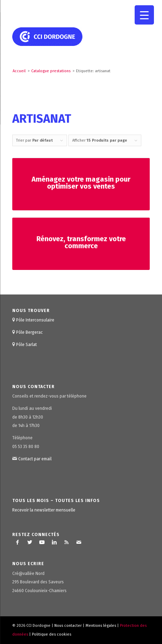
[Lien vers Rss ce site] (67, 542)
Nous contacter (68, 626)
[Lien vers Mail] (79, 542)
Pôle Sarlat (26, 345)
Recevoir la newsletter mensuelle (44, 510)
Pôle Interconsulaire (35, 320)
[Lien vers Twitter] (30, 542)
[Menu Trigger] (144, 15)
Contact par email (35, 459)
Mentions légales (101, 626)
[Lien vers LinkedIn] (54, 542)
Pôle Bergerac (29, 332)
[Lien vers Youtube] (42, 542)
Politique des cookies (52, 634)
